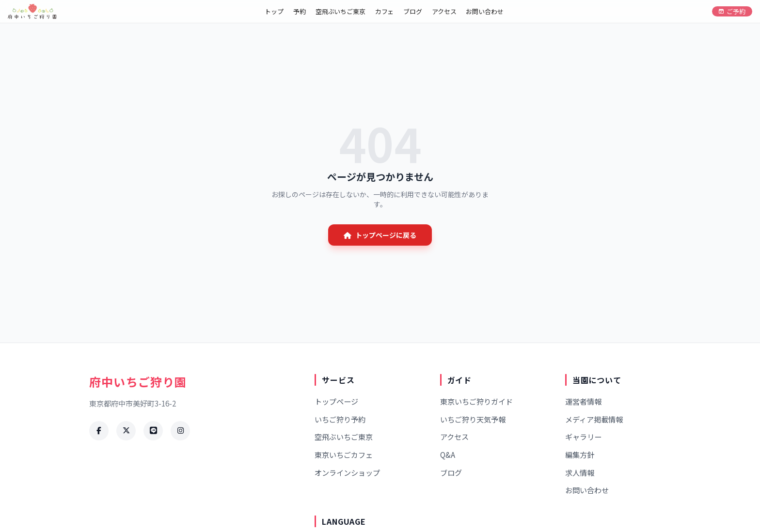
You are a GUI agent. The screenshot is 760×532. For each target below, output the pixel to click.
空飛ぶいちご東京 (340, 11)
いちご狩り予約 (340, 419)
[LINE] (153, 431)
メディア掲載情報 (594, 419)
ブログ (413, 11)
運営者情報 (583, 401)
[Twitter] (126, 431)
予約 (300, 11)
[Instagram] (180, 431)
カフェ (385, 11)
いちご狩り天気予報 (473, 419)
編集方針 (580, 454)
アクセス (444, 11)
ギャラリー (583, 437)
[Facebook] (99, 431)
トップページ (336, 401)
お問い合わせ (484, 11)
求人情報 (580, 472)
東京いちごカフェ (344, 454)
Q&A (448, 454)
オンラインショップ (347, 472)
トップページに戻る (380, 235)
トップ (274, 11)
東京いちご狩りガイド (476, 401)
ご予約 (732, 11)
